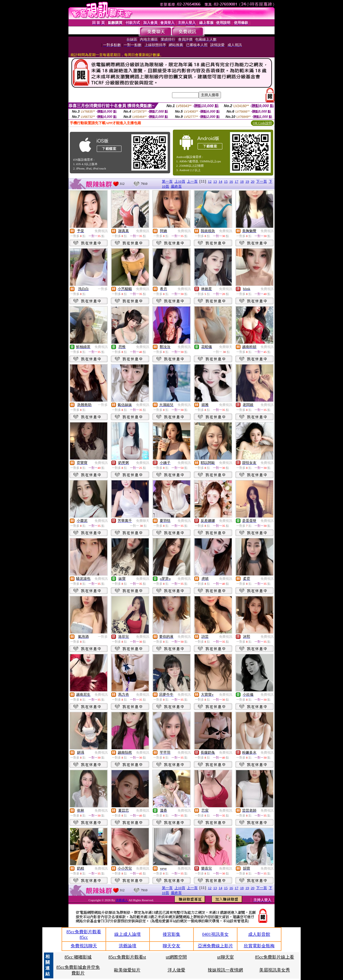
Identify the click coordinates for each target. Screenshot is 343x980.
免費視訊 (101, 231)
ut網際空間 (176, 957)
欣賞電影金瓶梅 (259, 946)
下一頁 (262, 181)
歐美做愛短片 (127, 970)
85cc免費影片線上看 (275, 957)
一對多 (103, 289)
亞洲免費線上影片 (215, 946)
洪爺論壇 (128, 946)
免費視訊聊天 (84, 946)
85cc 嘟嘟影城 (78, 957)
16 (231, 181)
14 (221, 181)
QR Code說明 (262, 123)
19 (247, 181)
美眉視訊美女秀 (275, 970)
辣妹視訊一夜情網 (225, 970)
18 (242, 181)
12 (210, 181)
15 (226, 181)
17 (236, 181)
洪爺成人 (122, 900)
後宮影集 (171, 934)
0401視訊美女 (215, 934)
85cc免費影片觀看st (127, 957)
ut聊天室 (225, 957)
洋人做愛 (176, 970)
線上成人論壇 (128, 934)
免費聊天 (226, 347)
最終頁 (176, 186)
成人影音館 (259, 934)
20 (253, 181)
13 (215, 181)
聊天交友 (171, 946)
